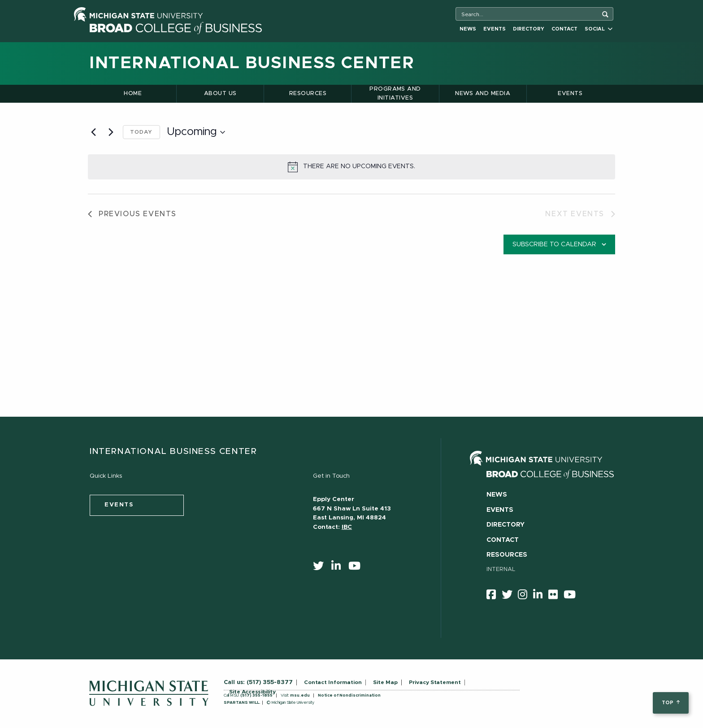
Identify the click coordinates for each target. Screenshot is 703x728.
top (670, 703)
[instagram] (525, 596)
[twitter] (321, 568)
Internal (501, 569)
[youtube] (357, 568)
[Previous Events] (93, 132)
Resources (308, 94)
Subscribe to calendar (554, 244)
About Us (220, 94)
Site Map (385, 682)
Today (141, 132)
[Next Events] (111, 132)
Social (599, 29)
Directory (529, 29)
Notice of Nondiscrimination (349, 695)
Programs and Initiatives (395, 94)
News (468, 29)
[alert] (351, 167)
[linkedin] (339, 568)
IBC (347, 527)
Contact (564, 29)
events (119, 505)
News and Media (483, 94)
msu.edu (300, 695)
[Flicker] (556, 596)
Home (133, 94)
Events (495, 29)
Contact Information (333, 682)
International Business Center (252, 63)
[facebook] (494, 596)
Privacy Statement (435, 682)
